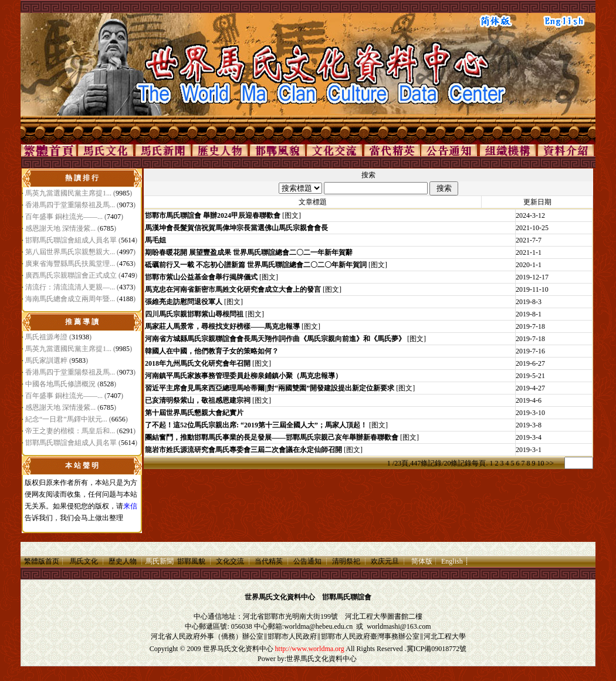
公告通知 (307, 561)
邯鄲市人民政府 (292, 636)
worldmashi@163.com (399, 626)
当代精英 (269, 561)
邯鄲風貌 (191, 561)
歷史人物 (123, 561)
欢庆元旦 (385, 561)
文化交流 (230, 561)
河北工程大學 (366, 616)
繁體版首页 (42, 561)
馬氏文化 (84, 561)
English (452, 561)
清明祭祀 (346, 561)
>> (550, 463)
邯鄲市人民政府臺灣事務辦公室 (370, 636)
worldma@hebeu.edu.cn (318, 626)
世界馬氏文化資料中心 (321, 659)
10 (540, 463)
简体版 (422, 561)
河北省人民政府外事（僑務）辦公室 (207, 636)
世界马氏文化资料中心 (238, 649)
